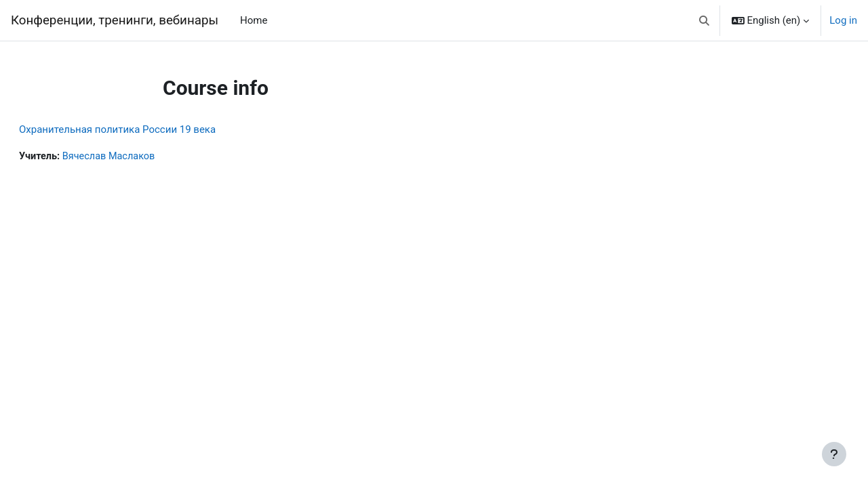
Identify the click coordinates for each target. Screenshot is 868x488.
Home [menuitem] (254, 20)
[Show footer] (834, 454)
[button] (704, 20)
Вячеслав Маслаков (144, 157)
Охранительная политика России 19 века (150, 129)
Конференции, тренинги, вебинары (115, 20)
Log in (843, 20)
